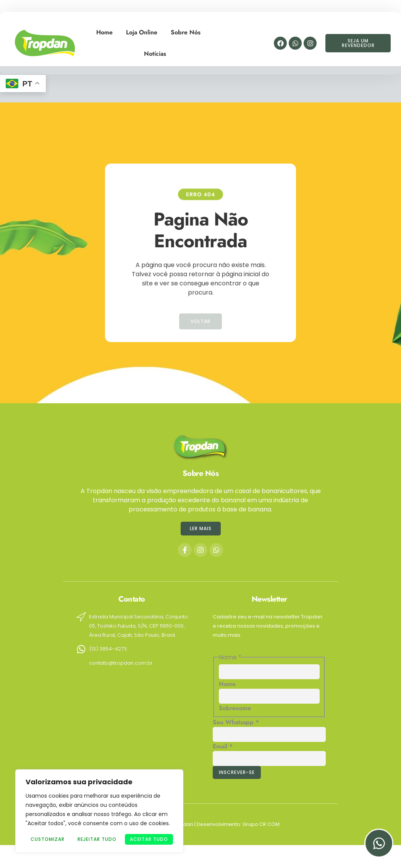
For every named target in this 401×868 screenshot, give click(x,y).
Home (104, 27)
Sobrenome (235, 708)
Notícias (155, 48)
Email (223, 746)
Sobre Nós (186, 27)
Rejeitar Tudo (97, 839)
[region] (99, 811)
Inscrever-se (237, 772)
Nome (227, 684)
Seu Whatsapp (236, 722)
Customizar (48, 839)
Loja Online (142, 27)
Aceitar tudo (149, 839)
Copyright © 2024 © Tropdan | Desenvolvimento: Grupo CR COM (201, 824)
